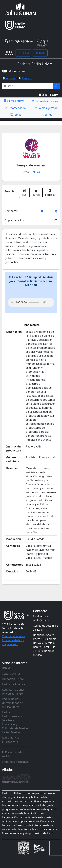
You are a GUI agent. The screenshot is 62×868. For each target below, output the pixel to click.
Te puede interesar (45, 101)
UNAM (6, 668)
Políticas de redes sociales (13, 754)
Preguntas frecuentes (15, 762)
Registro (27, 78)
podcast (50, 193)
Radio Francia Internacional (10, 740)
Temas (16, 115)
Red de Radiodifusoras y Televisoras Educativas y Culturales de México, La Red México (15, 722)
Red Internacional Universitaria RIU (13, 692)
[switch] (5, 71)
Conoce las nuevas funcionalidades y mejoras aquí (13, 640)
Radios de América (13, 684)
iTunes (36, 193)
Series (47, 115)
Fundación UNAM (13, 679)
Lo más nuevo (14, 101)
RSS (24, 193)
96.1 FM (23, 53)
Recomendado (15, 108)
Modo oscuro (17, 71)
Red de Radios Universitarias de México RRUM (12, 703)
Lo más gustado (46, 108)
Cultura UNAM (11, 674)
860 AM (40, 53)
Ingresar (11, 78)
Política (35, 172)
